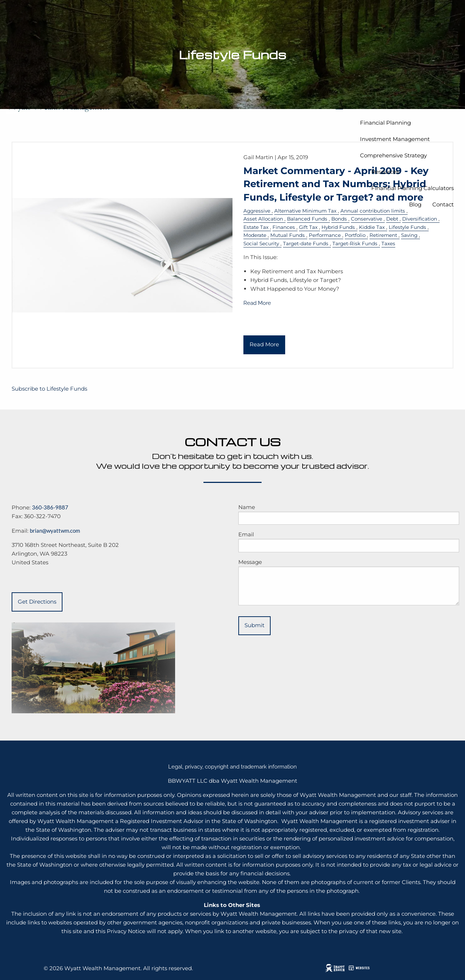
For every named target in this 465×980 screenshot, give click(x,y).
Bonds (339, 219)
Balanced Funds (307, 219)
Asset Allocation (263, 219)
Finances (284, 227)
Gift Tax (308, 227)
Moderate (255, 235)
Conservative (367, 219)
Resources (385, 172)
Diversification (420, 219)
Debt (392, 219)
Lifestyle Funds (407, 227)
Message (250, 562)
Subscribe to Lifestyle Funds (49, 389)
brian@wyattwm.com (55, 531)
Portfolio (355, 235)
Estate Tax (256, 227)
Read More (257, 303)
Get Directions (37, 602)
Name (247, 507)
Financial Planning (385, 123)
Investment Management (395, 139)
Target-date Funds (306, 243)
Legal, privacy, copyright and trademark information (232, 767)
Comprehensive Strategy (393, 155)
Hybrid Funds (338, 227)
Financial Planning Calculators (413, 188)
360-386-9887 (50, 507)
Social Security (261, 243)
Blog (415, 204)
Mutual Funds (288, 235)
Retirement (383, 235)
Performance (325, 235)
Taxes (388, 243)
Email (246, 534)
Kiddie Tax (372, 227)
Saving (409, 235)
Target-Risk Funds (355, 243)
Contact (443, 204)
